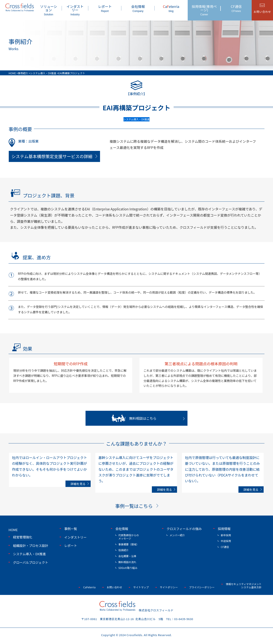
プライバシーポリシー (202, 587)
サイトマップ (141, 587)
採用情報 (224, 529)
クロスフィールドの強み (184, 529)
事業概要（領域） (129, 544)
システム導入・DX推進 (29, 554)
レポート (105, 8)
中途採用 (226, 541)
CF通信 (236, 8)
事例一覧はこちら (134, 506)
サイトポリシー (169, 587)
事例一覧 (71, 529)
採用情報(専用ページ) (204, 10)
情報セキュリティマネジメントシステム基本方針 (244, 586)
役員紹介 (123, 550)
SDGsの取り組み (128, 568)
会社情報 (138, 8)
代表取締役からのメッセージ (129, 537)
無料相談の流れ (127, 562)
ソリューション (48, 10)
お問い (262, 12)
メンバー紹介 (177, 535)
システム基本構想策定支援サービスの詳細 (52, 156)
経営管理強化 (23, 537)
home (13, 530)
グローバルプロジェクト (31, 562)
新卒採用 (226, 535)
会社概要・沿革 (127, 556)
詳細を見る (78, 484)
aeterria (171, 8)
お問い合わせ (115, 587)
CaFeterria (89, 587)
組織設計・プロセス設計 (31, 546)
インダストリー (75, 10)
